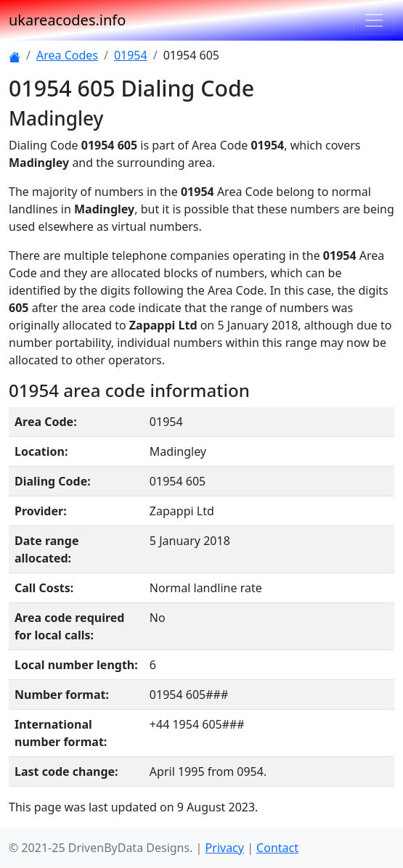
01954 (131, 55)
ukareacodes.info (67, 20)
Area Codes (67, 55)
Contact (277, 848)
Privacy (225, 848)
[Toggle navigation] (374, 20)
